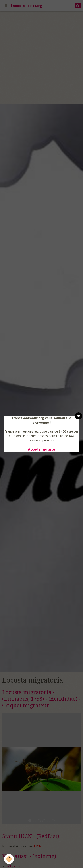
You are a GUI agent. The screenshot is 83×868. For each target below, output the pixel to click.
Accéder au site (41, 449)
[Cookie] (9, 859)
